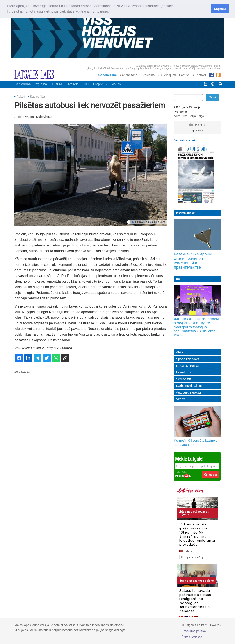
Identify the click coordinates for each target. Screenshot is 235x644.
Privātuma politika (194, 631)
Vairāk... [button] (119, 84)
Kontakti (199, 75)
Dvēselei (73, 84)
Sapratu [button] (220, 9)
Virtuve (181, 399)
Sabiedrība (23, 84)
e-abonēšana (107, 75)
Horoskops (184, 372)
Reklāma (148, 75)
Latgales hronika (188, 366)
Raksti (21, 97)
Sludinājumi (167, 75)
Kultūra (57, 84)
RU (86, 84)
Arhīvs (184, 75)
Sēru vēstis (184, 379)
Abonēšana (129, 75)
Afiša (180, 352)
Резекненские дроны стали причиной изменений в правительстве (193, 261)
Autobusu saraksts (189, 392)
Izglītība (41, 84)
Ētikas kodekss (192, 637)
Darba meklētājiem (189, 386)
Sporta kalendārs (188, 359)
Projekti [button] (100, 84)
